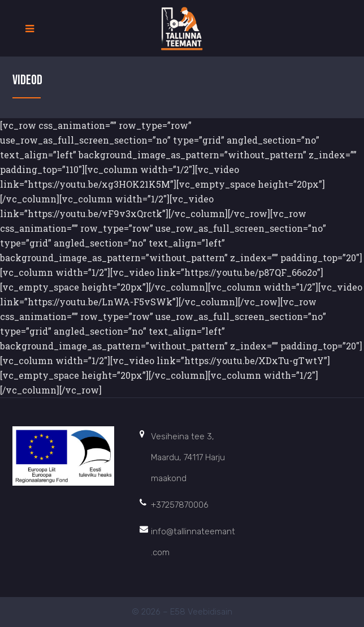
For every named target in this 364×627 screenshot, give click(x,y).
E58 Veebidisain (201, 612)
